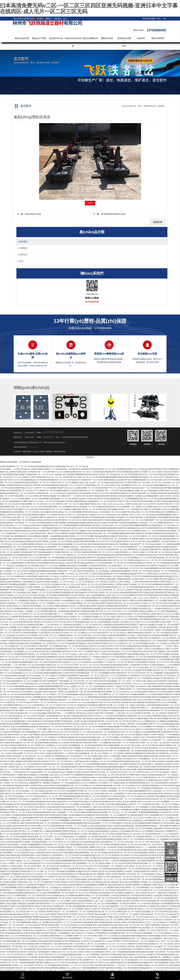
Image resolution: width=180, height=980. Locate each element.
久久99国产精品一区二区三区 (127, 568)
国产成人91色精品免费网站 (113, 871)
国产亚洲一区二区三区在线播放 (17, 480)
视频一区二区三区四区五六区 (77, 769)
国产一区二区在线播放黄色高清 (147, 547)
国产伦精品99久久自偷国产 (146, 906)
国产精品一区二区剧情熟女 (62, 625)
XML (165, 19)
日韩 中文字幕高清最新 (76, 622)
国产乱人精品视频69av (12, 501)
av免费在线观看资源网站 (117, 635)
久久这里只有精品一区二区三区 (21, 866)
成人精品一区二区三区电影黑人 (17, 928)
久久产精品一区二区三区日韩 (77, 574)
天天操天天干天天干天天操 (55, 622)
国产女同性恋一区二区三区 (56, 740)
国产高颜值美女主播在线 (46, 700)
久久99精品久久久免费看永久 (168, 922)
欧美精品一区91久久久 (134, 684)
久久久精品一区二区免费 (132, 836)
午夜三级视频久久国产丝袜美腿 (87, 531)
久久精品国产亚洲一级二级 (115, 550)
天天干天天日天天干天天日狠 (107, 541)
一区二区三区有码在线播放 (123, 547)
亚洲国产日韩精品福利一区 (30, 474)
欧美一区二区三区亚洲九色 (15, 625)
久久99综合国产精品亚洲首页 (39, 509)
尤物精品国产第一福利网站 (39, 783)
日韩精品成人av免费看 (26, 904)
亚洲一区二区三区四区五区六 (34, 745)
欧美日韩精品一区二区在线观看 (66, 550)
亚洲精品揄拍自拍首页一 (121, 665)
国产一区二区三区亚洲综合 (26, 646)
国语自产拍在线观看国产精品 (43, 563)
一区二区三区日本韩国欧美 (95, 727)
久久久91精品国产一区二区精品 (129, 507)
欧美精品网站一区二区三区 (160, 710)
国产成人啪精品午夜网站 (162, 745)
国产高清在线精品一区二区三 (115, 681)
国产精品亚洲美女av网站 (142, 895)
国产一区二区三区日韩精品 (159, 633)
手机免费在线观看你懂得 (59, 595)
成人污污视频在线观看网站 (50, 831)
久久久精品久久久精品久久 (59, 576)
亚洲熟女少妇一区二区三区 (56, 665)
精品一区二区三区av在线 (10, 504)
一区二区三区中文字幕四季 (54, 828)
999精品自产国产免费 (62, 917)
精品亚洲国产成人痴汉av (131, 488)
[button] (164, 408)
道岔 (21, 261)
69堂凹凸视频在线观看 (77, 740)
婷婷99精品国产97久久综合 (40, 863)
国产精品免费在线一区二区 (17, 491)
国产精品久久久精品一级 (81, 834)
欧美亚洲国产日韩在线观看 (31, 769)
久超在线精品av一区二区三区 (112, 842)
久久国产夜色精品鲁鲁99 (124, 850)
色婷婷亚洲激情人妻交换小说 (112, 684)
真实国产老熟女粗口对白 (110, 531)
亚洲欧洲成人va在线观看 (143, 820)
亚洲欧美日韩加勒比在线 (18, 643)
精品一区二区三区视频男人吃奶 (76, 909)
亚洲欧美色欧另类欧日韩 (81, 928)
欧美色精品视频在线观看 (156, 689)
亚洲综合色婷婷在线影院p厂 (11, 582)
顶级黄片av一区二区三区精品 (103, 834)
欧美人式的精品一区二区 (74, 617)
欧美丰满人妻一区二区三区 (104, 912)
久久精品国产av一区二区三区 (40, 799)
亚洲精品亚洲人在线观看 (100, 598)
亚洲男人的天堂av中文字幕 (140, 686)
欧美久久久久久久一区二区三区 (114, 944)
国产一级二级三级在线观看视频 (88, 692)
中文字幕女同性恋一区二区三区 (119, 651)
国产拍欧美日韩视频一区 (49, 496)
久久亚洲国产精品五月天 (85, 579)
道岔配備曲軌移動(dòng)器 (113, 214)
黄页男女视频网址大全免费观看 (36, 775)
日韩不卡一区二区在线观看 (45, 488)
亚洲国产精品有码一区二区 (65, 552)
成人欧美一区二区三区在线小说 (19, 525)
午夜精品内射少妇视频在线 (111, 654)
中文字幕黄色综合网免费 (87, 552)
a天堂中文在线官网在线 (149, 528)
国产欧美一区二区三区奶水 (37, 568)
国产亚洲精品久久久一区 (29, 729)
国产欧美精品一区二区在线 (35, 654)
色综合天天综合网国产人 (16, 509)
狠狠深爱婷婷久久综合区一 (134, 649)
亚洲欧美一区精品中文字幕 (118, 686)
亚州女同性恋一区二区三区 (47, 796)
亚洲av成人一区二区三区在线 (53, 879)
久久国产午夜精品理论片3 (39, 477)
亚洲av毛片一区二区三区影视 (81, 912)
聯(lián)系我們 (158, 38)
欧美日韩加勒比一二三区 (89, 659)
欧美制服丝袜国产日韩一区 (36, 818)
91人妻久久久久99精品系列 (143, 729)
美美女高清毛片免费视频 (127, 477)
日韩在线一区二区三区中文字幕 (79, 850)
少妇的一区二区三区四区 (87, 957)
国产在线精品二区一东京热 (14, 619)
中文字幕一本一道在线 (107, 772)
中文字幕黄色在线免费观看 (144, 617)
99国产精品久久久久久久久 (162, 614)
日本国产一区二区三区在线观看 (97, 729)
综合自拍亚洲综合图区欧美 (121, 555)
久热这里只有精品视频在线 (156, 485)
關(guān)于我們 (39, 38)
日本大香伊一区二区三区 (29, 558)
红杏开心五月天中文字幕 (102, 493)
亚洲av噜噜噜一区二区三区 (60, 499)
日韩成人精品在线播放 (17, 810)
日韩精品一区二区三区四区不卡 (24, 965)
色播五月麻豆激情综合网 (92, 520)
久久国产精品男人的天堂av (48, 633)
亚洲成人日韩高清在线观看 (150, 705)
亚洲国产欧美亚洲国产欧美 (38, 815)
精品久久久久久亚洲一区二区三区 (41, 871)
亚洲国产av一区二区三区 (78, 893)
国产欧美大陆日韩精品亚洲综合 (46, 485)
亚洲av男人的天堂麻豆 (121, 855)
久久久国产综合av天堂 (80, 761)
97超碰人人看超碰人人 (26, 611)
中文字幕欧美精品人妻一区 (92, 485)
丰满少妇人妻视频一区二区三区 (128, 576)
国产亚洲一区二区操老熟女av (49, 887)
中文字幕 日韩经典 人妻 (79, 595)
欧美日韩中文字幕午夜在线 (34, 547)
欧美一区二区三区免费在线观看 (21, 544)
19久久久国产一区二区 (45, 767)
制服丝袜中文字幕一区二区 (109, 705)
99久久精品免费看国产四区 (90, 710)
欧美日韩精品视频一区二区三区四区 (45, 590)
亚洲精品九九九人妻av (68, 968)
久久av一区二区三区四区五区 (12, 954)
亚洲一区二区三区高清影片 (132, 713)
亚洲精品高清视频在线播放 (23, 662)
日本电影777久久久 (52, 791)
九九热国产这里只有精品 (32, 828)
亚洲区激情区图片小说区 (22, 721)
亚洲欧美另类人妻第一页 (66, 944)
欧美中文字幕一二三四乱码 (108, 861)
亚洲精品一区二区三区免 (85, 603)
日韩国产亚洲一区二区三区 (60, 482)
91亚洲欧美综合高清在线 (105, 507)
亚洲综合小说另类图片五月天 (124, 622)
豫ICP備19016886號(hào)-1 (55, 442)
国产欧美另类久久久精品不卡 (94, 963)
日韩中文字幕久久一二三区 (99, 716)
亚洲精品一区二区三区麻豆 (45, 694)
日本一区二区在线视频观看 (16, 836)
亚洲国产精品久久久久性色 (33, 501)
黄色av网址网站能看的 (129, 592)
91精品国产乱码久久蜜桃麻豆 (63, 772)
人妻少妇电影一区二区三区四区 (92, 804)
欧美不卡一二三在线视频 (63, 614)
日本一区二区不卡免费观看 (159, 802)
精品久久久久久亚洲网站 (130, 531)
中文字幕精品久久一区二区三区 (75, 555)
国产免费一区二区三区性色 (104, 898)
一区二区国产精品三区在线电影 (86, 614)
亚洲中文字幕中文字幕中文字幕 (123, 501)
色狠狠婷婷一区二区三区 (118, 791)
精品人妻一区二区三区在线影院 (114, 676)
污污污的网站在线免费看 (66, 676)
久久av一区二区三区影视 (65, 603)
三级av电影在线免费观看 (65, 871)
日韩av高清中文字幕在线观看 (79, 493)
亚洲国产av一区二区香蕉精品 (22, 684)
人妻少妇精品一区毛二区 (114, 485)
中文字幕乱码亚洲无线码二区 (99, 566)
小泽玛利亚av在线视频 (55, 847)
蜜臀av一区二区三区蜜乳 (29, 496)
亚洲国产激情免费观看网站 (67, 659)
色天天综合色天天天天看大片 (83, 933)
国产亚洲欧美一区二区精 (34, 574)
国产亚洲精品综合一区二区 (17, 901)
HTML (159, 19)
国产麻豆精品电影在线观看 (75, 630)
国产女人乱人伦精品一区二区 (111, 659)
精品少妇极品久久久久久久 (69, 662)
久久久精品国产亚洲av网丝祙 (70, 743)
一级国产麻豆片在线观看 (166, 893)
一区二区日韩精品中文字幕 (136, 509)
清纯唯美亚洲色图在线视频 (153, 576)
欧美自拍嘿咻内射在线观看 (159, 584)
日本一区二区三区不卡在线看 (157, 654)
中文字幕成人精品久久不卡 (153, 507)
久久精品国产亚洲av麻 (133, 590)
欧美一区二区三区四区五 (54, 504)
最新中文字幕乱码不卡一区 (50, 517)
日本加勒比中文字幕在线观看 (12, 598)
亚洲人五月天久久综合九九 (121, 729)
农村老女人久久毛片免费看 (140, 727)
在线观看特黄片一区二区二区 (68, 649)
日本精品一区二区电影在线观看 (167, 544)
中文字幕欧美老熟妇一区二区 (38, 772)
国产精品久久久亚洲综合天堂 (92, 802)
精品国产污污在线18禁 (80, 598)
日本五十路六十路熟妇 (43, 753)
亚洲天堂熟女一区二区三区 (122, 566)
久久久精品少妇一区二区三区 (115, 662)
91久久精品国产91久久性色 (101, 941)
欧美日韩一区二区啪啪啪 (115, 751)
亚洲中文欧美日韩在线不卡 (117, 874)
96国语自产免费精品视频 (103, 930)
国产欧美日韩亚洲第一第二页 (104, 815)
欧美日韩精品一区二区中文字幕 (151, 477)
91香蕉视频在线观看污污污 (126, 469)
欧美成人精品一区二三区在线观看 (105, 533)
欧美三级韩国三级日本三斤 (136, 802)
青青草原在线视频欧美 (160, 697)
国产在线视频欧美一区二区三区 (88, 753)
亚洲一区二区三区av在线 (128, 603)
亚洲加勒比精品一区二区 (33, 630)
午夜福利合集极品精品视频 (67, 668)
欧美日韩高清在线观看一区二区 (95, 823)
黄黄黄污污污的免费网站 (138, 662)
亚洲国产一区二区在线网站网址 (137, 887)
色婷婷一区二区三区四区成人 (139, 614)
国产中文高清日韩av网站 (26, 657)
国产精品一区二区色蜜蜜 (29, 831)
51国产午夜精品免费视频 (81, 901)
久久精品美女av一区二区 (158, 638)
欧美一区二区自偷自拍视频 (43, 708)
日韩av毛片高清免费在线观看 (14, 531)
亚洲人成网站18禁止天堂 (85, 882)
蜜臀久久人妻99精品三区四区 (159, 764)
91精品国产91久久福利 (108, 796)
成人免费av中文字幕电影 (167, 906)
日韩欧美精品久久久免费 (137, 740)
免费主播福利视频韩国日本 (139, 791)
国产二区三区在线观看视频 (89, 764)
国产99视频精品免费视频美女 (119, 627)
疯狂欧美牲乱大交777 (35, 938)
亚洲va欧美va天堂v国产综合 (57, 619)
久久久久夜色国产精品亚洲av (147, 786)
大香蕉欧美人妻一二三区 (37, 472)
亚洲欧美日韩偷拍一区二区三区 (97, 617)
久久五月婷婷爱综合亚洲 (18, 482)
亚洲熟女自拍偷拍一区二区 (150, 611)
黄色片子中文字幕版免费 (163, 555)
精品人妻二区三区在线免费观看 (98, 622)
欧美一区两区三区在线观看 (161, 630)
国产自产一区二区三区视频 (143, 941)
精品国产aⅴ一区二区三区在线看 (160, 777)
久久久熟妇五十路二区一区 (149, 890)
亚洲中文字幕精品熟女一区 (45, 944)
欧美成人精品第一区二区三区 (61, 922)
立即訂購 (90, 203)
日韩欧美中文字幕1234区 (39, 600)
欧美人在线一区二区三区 (155, 917)
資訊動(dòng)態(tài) (124, 42)
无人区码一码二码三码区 (134, 668)
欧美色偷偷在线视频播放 (56, 788)
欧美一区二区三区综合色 (49, 874)
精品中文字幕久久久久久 (147, 772)
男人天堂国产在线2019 (36, 786)
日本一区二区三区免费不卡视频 (64, 509)
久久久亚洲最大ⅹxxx (111, 780)
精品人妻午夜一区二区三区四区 (90, 509)
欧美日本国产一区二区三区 (160, 804)
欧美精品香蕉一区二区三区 (91, 590)
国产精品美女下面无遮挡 (61, 528)
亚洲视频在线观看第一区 (129, 861)
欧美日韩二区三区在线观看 (158, 659)
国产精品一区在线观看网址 (138, 724)
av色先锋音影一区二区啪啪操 (57, 547)
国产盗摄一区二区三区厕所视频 (125, 619)
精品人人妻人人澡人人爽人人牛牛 (86, 654)
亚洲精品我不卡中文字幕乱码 (68, 802)
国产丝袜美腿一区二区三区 (164, 558)
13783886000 (103, 328)
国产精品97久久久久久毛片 (131, 541)
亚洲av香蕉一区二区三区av (70, 485)
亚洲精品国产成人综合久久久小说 (34, 834)
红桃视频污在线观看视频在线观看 (72, 523)
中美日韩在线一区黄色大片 (160, 842)
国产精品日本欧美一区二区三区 (102, 469)
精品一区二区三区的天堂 (36, 507)
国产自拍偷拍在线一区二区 (67, 866)
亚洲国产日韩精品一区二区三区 (135, 584)
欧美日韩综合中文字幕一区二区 (99, 474)
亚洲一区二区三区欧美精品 (28, 517)
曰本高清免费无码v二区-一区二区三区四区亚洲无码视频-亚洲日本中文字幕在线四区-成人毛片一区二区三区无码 (89, 8)
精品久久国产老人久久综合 (122, 617)
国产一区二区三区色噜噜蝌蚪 (58, 820)
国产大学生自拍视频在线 (122, 472)
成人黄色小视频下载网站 (65, 684)
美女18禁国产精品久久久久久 (22, 488)
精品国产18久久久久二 (66, 488)
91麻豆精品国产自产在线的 (144, 566)
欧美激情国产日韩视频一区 (23, 842)
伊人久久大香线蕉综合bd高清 (122, 909)
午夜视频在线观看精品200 (45, 649)
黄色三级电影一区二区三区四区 (106, 592)
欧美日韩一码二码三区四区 (169, 952)
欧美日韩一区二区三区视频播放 (15, 600)
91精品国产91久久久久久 (116, 558)
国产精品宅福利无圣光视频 (162, 708)
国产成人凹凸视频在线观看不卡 (135, 694)
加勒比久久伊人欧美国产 (39, 858)
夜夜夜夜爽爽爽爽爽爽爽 (149, 812)
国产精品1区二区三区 (90, 796)
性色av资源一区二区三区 (148, 845)
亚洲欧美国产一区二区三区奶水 (157, 520)
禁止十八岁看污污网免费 (56, 890)
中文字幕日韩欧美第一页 (68, 710)
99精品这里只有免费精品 (165, 512)
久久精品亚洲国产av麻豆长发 (36, 576)
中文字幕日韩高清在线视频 (100, 619)
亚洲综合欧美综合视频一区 (60, 815)
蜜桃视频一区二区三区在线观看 (64, 869)
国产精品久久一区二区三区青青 (15, 614)
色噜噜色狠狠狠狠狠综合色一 (147, 826)
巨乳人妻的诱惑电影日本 (103, 925)
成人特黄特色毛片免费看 (63, 641)
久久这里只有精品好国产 (37, 533)
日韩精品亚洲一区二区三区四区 (128, 912)
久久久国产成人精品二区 (38, 595)
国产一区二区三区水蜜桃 (132, 965)
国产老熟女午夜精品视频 (56, 786)
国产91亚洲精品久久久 (117, 740)
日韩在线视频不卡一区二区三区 (12, 568)
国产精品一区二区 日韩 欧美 (71, 646)
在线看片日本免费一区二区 (143, 472)
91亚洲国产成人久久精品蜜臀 (28, 566)
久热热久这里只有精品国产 (157, 681)
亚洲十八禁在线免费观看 (99, 818)
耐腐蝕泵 (49, 451)
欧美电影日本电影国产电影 (15, 971)
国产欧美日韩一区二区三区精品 (88, 839)
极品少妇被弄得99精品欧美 (34, 847)
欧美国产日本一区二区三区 (123, 853)
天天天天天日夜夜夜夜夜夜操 (53, 826)
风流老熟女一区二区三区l (100, 761)
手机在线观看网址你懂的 (97, 560)
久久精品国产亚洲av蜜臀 (142, 670)
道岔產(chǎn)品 (56, 38)
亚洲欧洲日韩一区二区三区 (104, 568)
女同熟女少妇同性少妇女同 (46, 520)
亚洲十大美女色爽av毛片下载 (157, 649)
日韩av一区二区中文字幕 (78, 818)
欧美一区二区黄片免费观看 (23, 759)
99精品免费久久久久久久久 (127, 890)
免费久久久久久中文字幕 (90, 633)
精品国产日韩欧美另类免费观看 (124, 523)
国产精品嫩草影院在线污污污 (25, 555)
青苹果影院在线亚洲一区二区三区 (156, 799)
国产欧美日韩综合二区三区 (81, 930)
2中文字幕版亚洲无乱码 (142, 555)
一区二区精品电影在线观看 (115, 748)
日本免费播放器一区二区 (39, 643)
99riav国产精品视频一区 (19, 676)
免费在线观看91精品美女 (50, 670)
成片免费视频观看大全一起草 (34, 732)
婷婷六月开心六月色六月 (67, 705)
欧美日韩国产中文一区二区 (109, 488)
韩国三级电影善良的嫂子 (104, 922)
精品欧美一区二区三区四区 (14, 499)
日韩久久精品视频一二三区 (110, 713)
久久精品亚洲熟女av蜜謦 (113, 520)
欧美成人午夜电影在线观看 (122, 496)
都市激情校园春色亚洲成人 (106, 641)
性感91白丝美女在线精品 (98, 831)
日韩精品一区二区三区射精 (112, 753)
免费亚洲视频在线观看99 (23, 689)
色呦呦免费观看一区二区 (65, 759)
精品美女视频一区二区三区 (38, 836)
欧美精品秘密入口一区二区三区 (150, 968)
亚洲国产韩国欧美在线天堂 (80, 533)
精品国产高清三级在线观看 (148, 815)
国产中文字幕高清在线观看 (99, 555)
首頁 (32, 63)
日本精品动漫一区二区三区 (97, 630)
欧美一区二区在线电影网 (156, 783)
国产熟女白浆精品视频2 (52, 651)
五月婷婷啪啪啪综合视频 (25, 727)
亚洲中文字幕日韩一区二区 (169, 504)
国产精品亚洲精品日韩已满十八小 (90, 525)
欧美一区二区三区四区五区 (55, 493)
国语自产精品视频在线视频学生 (41, 579)
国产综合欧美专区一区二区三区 (125, 673)
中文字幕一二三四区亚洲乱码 (68, 678)
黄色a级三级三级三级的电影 (133, 702)
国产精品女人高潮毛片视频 (31, 469)
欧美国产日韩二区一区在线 (31, 909)
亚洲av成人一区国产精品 (40, 528)
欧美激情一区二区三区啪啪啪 (135, 807)
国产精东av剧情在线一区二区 (89, 563)
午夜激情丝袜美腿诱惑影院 (134, 753)
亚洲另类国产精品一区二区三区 (101, 879)
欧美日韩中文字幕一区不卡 (74, 651)
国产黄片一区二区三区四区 (95, 635)
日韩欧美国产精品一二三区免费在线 (61, 713)
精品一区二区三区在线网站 (109, 737)
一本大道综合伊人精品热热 (78, 469)
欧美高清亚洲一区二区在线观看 (96, 571)
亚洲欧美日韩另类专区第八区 (108, 810)
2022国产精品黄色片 (106, 968)
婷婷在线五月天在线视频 (76, 566)
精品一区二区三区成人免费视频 (53, 566)
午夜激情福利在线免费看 (120, 571)
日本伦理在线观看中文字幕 (46, 523)
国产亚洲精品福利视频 (86, 611)
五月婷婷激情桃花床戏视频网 (73, 670)
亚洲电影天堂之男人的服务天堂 (98, 523)
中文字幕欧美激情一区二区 (158, 525)
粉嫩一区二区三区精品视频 (146, 491)
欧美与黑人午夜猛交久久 (46, 659)
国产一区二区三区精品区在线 (46, 751)
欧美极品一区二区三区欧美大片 (30, 651)
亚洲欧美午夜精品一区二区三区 (75, 831)
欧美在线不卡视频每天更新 (43, 525)
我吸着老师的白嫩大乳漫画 (130, 533)
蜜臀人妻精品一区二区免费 (34, 740)
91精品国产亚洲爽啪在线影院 (108, 606)
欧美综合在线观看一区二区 (164, 877)
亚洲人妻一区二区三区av (149, 499)
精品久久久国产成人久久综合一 (166, 574)
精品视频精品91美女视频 (82, 815)
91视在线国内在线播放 (102, 472)
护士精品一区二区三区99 (77, 582)
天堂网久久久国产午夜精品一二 (121, 582)
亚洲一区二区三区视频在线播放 (61, 954)
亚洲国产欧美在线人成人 (142, 609)
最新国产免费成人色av (141, 539)
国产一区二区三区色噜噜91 (54, 850)
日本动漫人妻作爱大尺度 (168, 627)
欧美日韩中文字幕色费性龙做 (92, 517)
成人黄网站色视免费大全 (99, 788)
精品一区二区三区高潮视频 (15, 922)
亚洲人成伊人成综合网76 (13, 539)
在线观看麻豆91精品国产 (115, 718)
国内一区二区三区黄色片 (84, 920)
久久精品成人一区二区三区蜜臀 (150, 523)
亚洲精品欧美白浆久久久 (90, 649)
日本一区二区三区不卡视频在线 (71, 751)
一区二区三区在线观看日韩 (59, 834)
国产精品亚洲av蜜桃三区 (146, 501)
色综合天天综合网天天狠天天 (12, 788)
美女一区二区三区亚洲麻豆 (24, 802)
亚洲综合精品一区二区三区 (60, 858)
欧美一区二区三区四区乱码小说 (67, 480)
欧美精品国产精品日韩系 (46, 802)
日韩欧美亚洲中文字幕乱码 (19, 641)
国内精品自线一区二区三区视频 (66, 804)
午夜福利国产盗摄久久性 (162, 716)
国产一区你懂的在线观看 (54, 539)
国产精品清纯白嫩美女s (125, 491)
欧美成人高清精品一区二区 (83, 507)
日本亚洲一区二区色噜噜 (79, 619)
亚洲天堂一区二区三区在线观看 (62, 643)
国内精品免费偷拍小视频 (105, 536)
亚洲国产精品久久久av (167, 491)
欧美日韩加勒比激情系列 (43, 550)
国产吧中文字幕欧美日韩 (86, 861)
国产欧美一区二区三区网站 (114, 689)
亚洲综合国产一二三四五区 (71, 496)
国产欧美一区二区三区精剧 (59, 472)
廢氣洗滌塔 (27, 451)
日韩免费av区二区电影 (129, 737)
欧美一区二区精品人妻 (136, 681)
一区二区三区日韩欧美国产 (55, 501)
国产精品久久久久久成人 (70, 590)
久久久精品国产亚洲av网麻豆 (154, 796)
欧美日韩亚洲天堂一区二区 (116, 960)
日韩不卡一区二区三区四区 (21, 812)
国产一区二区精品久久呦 (75, 780)
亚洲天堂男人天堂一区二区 (105, 920)
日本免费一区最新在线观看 (135, 871)
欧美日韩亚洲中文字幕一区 (111, 649)
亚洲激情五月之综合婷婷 (120, 598)
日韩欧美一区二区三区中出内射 (161, 662)
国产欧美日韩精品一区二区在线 (40, 606)
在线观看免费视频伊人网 (166, 515)
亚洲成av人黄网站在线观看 (35, 598)
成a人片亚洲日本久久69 (146, 893)
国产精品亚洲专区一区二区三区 (48, 904)
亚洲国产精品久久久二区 (126, 834)
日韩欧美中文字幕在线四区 (52, 855)
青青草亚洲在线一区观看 (111, 584)
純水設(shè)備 (38, 451)
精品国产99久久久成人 (166, 971)
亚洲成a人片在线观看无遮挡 (113, 710)
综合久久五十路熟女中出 (39, 491)
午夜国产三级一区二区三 (143, 877)
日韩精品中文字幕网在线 (22, 638)
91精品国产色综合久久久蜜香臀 (21, 885)
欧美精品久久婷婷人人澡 (105, 952)
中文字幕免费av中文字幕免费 (164, 727)
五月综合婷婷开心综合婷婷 (90, 668)
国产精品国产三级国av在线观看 (22, 839)
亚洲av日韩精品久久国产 (65, 882)
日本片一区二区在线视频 (140, 788)
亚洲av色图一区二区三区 (113, 590)
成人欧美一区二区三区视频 (128, 732)
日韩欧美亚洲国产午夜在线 (54, 769)
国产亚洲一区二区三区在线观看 (121, 595)
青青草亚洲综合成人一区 (92, 512)
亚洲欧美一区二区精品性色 (49, 515)
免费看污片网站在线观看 (127, 920)
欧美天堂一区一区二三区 (133, 520)
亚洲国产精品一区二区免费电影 (59, 507)
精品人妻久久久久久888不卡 (145, 504)
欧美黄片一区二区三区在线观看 (133, 606)
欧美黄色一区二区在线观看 (15, 592)
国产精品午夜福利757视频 (114, 708)
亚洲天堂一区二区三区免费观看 (144, 627)
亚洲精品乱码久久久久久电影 (150, 641)
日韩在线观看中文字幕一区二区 (156, 858)
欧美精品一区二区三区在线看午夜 (116, 512)
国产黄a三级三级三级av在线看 (124, 769)
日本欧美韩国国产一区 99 (102, 850)
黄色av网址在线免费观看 (53, 630)
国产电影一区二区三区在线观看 (32, 665)
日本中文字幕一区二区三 (48, 635)
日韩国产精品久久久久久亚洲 (58, 598)
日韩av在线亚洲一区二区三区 (152, 914)
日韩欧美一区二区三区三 (150, 536)
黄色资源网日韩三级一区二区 (61, 735)
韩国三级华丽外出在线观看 (163, 761)
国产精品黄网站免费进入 (44, 552)
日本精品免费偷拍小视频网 (37, 536)
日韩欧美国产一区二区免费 (48, 646)
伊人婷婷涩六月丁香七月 (55, 877)
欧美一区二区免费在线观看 (137, 751)
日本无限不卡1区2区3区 (122, 941)
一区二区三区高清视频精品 (95, 686)
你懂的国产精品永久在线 (95, 651)
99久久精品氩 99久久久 (40, 930)
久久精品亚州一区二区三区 (162, 791)
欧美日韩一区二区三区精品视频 (82, 702)
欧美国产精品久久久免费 (17, 606)
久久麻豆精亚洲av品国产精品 (70, 718)
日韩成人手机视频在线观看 (151, 775)
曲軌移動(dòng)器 (33, 214)
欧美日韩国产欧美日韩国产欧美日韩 (117, 609)
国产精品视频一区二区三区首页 (140, 558)
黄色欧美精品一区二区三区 (45, 705)
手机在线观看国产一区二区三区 (64, 957)
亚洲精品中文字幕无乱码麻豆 (163, 823)
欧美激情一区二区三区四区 (19, 603)
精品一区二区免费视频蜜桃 (127, 499)
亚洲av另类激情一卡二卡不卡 (49, 555)
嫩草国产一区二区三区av (10, 925)
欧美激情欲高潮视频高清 (47, 657)
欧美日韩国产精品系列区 (46, 668)
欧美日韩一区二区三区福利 (163, 670)
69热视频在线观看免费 (107, 528)
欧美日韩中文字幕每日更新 (126, 482)
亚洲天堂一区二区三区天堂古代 (114, 633)
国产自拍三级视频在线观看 (135, 480)
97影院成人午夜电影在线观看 (65, 810)
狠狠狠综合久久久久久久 (23, 705)
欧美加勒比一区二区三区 (39, 482)
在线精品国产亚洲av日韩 (128, 641)
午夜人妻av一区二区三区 (91, 700)
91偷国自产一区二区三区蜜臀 (85, 756)
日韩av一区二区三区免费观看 (12, 654)
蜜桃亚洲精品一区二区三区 (24, 512)
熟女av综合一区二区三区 (115, 525)
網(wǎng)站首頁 (22, 38)
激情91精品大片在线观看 (132, 949)
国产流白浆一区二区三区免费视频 (156, 563)
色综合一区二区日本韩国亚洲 (153, 531)
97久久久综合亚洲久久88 (156, 480)
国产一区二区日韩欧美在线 (103, 482)
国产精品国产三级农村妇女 (66, 708)
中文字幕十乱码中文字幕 (115, 646)
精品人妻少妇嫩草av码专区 (114, 509)
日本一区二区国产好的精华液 (46, 662)
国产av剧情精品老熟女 (48, 764)
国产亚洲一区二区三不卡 (105, 611)
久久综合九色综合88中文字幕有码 (42, 724)
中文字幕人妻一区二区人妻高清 (159, 552)
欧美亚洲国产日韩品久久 (141, 665)
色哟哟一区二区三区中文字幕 (85, 936)
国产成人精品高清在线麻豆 (86, 737)
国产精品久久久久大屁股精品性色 (143, 721)
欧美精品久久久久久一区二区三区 (148, 560)
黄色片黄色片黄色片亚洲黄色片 (147, 582)
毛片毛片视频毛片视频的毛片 (29, 627)
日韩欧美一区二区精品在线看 (44, 587)
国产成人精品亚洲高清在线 (24, 804)
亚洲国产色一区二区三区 (77, 560)
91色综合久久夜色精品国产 (39, 952)
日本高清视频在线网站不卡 (61, 491)
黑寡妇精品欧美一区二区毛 (11, 547)
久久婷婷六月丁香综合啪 (99, 909)
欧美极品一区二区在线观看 (154, 928)
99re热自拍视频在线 (25, 694)
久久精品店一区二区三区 (45, 759)
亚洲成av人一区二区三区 (33, 539)
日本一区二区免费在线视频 (65, 525)
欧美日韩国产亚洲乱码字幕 (106, 603)
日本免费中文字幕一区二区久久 (64, 584)
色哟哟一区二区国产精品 (136, 689)
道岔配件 (56, 63)
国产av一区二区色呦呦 (47, 965)
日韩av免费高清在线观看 (13, 893)
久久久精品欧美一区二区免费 (85, 836)
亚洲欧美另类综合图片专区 (34, 933)
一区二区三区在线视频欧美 (101, 673)
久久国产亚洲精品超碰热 (100, 574)
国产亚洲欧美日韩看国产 (170, 826)
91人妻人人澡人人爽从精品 (103, 901)
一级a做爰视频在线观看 (58, 536)
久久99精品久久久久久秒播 (167, 566)
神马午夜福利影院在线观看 (59, 568)
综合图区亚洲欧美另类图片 (30, 906)
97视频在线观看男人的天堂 (127, 579)
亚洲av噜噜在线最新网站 (118, 697)
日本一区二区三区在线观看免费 (130, 587)
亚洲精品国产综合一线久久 (133, 700)
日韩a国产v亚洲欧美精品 (40, 957)
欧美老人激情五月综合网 (51, 697)
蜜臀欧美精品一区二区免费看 (155, 600)
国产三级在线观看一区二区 (65, 681)
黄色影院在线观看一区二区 (104, 812)
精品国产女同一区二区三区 (100, 855)
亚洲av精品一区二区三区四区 (124, 743)
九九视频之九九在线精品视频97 (146, 496)
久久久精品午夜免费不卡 (135, 517)
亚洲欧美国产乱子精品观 (159, 550)
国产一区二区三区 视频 (74, 504)
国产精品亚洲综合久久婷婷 (21, 587)
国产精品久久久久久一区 (145, 922)
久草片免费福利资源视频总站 (150, 619)
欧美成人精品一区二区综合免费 (91, 794)
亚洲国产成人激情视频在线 (127, 528)
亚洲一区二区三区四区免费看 (148, 622)
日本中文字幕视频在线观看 (41, 641)
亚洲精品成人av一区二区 (96, 627)
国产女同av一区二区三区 (135, 866)
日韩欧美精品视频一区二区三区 (52, 780)
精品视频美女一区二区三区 (99, 501)
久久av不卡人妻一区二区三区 (82, 576)
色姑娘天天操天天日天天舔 (78, 788)
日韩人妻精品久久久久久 (76, 877)
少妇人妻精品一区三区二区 (133, 678)
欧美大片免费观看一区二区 (14, 818)
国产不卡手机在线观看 (71, 517)
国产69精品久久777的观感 (17, 579)
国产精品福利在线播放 (118, 630)
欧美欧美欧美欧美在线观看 (131, 780)
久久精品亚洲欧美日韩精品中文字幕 (163, 694)
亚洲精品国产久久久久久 (16, 533)
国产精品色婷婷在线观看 (135, 783)
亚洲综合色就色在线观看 (72, 885)
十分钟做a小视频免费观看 (29, 845)
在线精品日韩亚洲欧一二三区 (38, 625)
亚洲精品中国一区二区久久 (81, 472)
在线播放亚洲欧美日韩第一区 (25, 609)
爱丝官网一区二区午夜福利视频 (52, 558)
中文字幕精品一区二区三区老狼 (42, 676)
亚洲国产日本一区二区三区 (49, 748)
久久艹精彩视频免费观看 (87, 968)
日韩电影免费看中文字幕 (20, 563)
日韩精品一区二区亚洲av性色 (55, 469)
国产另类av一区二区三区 (40, 702)
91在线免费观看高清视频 (57, 818)
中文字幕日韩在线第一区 (105, 576)
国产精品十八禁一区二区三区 (89, 944)
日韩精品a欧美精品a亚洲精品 (150, 469)
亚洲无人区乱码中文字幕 (82, 499)
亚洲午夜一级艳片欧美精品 (30, 879)
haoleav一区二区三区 (95, 904)
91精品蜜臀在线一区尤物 (97, 740)
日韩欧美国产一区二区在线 (92, 480)
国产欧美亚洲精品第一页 (72, 963)
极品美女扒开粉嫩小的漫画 (109, 917)
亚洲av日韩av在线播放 (52, 941)
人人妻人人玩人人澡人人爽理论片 (120, 504)
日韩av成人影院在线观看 (158, 718)
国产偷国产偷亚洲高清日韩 (35, 761)
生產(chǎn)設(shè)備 (73, 42)
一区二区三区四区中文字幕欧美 (31, 493)
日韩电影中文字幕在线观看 (156, 954)
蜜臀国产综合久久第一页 (82, 482)
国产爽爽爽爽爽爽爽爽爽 (63, 799)
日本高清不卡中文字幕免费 (26, 635)
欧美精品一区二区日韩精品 (33, 791)
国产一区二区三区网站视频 (11, 630)
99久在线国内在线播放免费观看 (47, 686)
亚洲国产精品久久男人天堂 (95, 504)
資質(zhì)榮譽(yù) (90, 38)
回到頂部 (170, 879)
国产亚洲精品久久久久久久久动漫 (133, 777)
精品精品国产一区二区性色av (142, 544)
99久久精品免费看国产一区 (153, 541)
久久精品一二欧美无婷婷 (137, 635)
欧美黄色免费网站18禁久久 (54, 673)
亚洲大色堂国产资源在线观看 (39, 920)
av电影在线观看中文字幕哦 (118, 727)
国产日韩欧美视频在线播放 (134, 654)
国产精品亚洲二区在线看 (161, 539)
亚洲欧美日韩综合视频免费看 (51, 617)
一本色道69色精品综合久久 (164, 609)
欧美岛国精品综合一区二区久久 (119, 877)
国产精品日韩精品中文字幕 (82, 592)
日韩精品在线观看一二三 (20, 590)
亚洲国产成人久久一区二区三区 (74, 697)
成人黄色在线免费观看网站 (21, 917)
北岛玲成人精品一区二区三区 (91, 550)
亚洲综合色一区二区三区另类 (17, 702)
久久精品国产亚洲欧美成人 (120, 895)
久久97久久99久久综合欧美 (92, 965)
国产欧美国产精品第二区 (42, 541)
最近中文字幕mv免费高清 (58, 533)
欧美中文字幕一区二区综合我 (72, 515)
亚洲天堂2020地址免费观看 (107, 858)
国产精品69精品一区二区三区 (52, 845)
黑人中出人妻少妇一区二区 (158, 676)
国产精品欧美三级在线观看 (157, 517)
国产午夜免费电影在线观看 (15, 584)
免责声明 (90, 457)
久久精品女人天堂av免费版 (120, 831)
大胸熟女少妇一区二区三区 (61, 952)
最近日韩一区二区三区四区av (78, 786)
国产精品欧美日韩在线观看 (60, 592)
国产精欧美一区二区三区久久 (70, 520)
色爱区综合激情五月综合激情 (55, 560)
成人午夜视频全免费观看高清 (74, 474)
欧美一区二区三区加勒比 (63, 541)
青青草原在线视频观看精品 (97, 828)
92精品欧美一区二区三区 (72, 887)
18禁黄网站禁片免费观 (130, 810)
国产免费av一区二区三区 (25, 710)
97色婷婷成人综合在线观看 (92, 662)
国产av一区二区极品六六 (96, 877)
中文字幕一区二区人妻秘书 (124, 786)
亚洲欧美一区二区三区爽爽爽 (42, 603)
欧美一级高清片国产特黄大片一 (138, 708)
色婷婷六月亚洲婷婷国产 (23, 552)
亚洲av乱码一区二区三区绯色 (142, 512)
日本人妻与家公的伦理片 (32, 560)
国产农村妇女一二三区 (14, 740)
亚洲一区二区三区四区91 (36, 912)
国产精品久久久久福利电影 (143, 831)
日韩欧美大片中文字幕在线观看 (112, 657)
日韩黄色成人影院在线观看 (99, 893)
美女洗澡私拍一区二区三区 (22, 716)
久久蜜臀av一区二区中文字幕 (15, 571)
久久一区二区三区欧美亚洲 (61, 477)
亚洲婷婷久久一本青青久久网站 (133, 552)
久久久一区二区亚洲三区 (156, 866)
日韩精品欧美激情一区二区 (28, 670)
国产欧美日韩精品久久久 (169, 579)
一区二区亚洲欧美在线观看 (66, 767)
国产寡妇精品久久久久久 (40, 928)
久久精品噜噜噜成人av (99, 595)
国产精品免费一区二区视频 (145, 493)
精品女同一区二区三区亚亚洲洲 (125, 474)
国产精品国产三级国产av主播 (88, 684)
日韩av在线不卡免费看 (21, 528)
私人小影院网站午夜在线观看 (111, 625)
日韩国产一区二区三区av (18, 863)
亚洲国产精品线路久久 (17, 920)
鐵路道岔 (23, 255)
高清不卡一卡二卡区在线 (139, 804)
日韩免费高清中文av (93, 638)
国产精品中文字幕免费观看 (162, 904)
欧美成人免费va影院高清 (77, 501)
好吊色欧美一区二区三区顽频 (46, 544)
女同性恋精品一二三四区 (10, 469)
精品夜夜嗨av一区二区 (111, 563)
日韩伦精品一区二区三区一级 (136, 842)
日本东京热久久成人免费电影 (117, 515)
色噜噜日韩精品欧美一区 (43, 917)
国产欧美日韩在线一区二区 (15, 735)
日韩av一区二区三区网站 (149, 579)
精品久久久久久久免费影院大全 (88, 783)
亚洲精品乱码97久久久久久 (62, 920)
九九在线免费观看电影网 (150, 732)
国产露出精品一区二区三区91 (132, 917)
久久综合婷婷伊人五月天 (137, 676)
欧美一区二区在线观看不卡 (120, 539)
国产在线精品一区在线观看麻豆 (62, 600)
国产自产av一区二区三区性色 (151, 474)
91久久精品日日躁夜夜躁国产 (39, 531)
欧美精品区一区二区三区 (136, 657)
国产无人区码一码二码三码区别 (143, 515)
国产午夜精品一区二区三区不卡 (15, 595)
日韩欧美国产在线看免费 (167, 493)
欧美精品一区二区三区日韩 (138, 630)
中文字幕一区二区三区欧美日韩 (143, 571)
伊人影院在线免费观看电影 (84, 641)
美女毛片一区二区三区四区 (17, 477)
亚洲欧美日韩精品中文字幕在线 (19, 485)
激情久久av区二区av (94, 780)
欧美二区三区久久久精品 (157, 606)
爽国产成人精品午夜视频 (44, 681)
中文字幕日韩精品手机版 (170, 786)
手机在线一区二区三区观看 (166, 729)
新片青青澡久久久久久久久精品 (111, 643)
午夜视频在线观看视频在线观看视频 (42, 571)
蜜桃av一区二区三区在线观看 (37, 499)
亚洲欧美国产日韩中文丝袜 (164, 828)
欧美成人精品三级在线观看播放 (135, 957)
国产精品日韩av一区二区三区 (127, 536)
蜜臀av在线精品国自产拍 (138, 633)
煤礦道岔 (23, 248)
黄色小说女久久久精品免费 (109, 756)
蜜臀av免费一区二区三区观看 (42, 737)
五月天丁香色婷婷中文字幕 (150, 737)
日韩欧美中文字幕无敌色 (96, 558)
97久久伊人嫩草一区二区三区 (149, 482)
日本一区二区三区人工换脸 (108, 552)
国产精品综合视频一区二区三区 (104, 914)
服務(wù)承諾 (107, 38)
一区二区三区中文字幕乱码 (125, 879)
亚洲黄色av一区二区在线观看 (63, 783)
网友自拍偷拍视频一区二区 (69, 544)
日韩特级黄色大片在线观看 (137, 550)
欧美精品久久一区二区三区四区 (86, 625)
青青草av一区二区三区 (60, 702)
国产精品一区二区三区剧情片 (155, 713)
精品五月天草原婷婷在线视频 (42, 480)
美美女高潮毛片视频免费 (168, 595)
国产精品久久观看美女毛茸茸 (131, 600)
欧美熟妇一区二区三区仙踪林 (130, 796)
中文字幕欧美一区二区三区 (24, 523)
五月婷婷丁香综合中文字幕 (166, 472)
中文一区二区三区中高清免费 (40, 614)
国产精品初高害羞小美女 (98, 745)
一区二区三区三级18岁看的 (99, 665)
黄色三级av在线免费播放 (130, 882)
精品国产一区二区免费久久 (159, 643)
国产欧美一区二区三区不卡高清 (90, 708)
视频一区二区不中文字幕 (136, 748)
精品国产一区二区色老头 (98, 582)
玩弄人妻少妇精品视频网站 (117, 804)
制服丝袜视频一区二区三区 (32, 504)
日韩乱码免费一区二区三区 (87, 488)
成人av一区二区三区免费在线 (12, 576)
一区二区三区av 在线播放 (52, 474)
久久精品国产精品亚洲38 (108, 600)
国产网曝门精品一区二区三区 (119, 670)
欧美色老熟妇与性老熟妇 (115, 517)
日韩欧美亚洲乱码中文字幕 (112, 668)
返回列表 (158, 222)
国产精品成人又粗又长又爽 (66, 563)
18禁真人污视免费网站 (86, 810)
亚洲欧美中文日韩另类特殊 (43, 721)
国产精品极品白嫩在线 (46, 609)
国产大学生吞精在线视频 (28, 515)
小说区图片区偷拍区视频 (152, 590)
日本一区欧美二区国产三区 (84, 952)
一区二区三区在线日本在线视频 (76, 855)
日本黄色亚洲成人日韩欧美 (19, 930)
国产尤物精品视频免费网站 (45, 689)
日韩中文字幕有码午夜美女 (86, 772)
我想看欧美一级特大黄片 (92, 807)
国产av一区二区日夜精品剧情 (135, 692)
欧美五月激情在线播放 (151, 936)
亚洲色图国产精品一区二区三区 (12, 507)
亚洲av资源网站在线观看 (47, 743)
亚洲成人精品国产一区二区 (57, 912)
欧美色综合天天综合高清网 (21, 692)
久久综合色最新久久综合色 (159, 509)
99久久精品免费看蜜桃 (149, 568)
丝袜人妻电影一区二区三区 (38, 592)
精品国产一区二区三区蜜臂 (131, 869)
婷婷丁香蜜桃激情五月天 (24, 960)
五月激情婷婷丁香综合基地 (72, 946)
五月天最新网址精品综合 (46, 611)
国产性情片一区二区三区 (61, 928)
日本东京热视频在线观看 (141, 823)
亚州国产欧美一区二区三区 (154, 587)
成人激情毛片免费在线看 (16, 472)
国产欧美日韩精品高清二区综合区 (113, 614)
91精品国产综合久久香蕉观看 (32, 853)
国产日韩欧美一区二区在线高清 (138, 904)
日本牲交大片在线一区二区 (90, 724)
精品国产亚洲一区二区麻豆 (142, 574)
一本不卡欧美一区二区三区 (38, 971)
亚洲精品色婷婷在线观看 (120, 761)
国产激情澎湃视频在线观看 (106, 477)
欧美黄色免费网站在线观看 (17, 724)
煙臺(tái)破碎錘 (59, 451)
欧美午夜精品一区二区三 (21, 861)
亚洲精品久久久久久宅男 (57, 745)
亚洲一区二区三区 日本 (85, 587)
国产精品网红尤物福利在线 (152, 533)
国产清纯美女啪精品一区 (67, 764)
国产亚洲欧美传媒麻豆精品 (168, 501)
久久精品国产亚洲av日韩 (42, 692)
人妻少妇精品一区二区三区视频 (71, 638)
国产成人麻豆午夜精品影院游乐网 (96, 496)
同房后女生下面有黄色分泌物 (83, 777)
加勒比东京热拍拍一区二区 (90, 694)
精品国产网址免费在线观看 (84, 541)
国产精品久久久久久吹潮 (113, 807)
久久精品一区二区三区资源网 (26, 764)
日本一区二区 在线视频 (66, 587)
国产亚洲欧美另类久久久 (75, 828)
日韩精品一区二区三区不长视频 (81, 536)
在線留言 (141, 38)
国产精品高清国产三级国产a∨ (135, 625)
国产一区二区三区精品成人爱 (32, 925)
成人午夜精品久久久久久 (95, 515)
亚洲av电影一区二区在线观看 (105, 732)
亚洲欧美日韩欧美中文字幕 (123, 493)
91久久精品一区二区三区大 (83, 477)
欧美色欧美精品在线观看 (22, 541)
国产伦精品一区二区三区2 (147, 743)
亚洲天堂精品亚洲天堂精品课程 (151, 592)
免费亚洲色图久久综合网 (113, 480)
